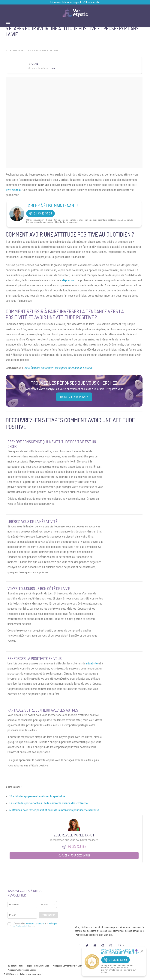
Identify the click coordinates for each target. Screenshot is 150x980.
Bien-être (17, 51)
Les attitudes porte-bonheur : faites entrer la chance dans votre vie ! (49, 803)
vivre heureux (13, 190)
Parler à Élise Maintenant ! (52, 206)
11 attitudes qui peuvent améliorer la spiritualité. (37, 796)
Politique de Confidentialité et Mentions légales (72, 966)
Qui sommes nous (15, 966)
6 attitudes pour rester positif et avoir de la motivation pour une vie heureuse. (55, 810)
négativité (92, 663)
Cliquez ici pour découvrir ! (74, 855)
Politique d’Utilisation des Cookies (22, 970)
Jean (35, 64)
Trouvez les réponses (74, 397)
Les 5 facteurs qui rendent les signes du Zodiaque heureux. (58, 368)
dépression (69, 280)
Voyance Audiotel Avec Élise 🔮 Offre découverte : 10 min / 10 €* (120, 952)
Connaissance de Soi (43, 51)
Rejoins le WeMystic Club (38, 966)
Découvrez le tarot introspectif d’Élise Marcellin (75, 2)
